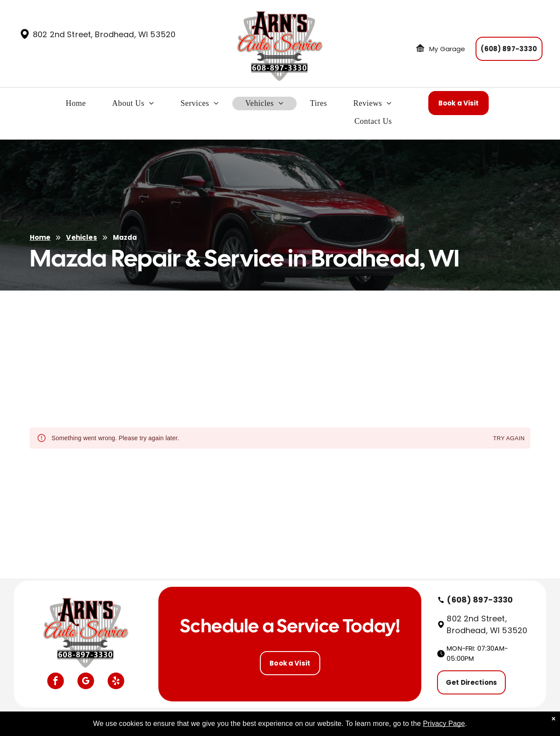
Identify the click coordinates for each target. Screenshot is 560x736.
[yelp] (116, 682)
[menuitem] (76, 106)
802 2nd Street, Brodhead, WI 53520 (104, 34)
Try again (509, 439)
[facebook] (56, 682)
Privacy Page (444, 724)
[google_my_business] (86, 682)
